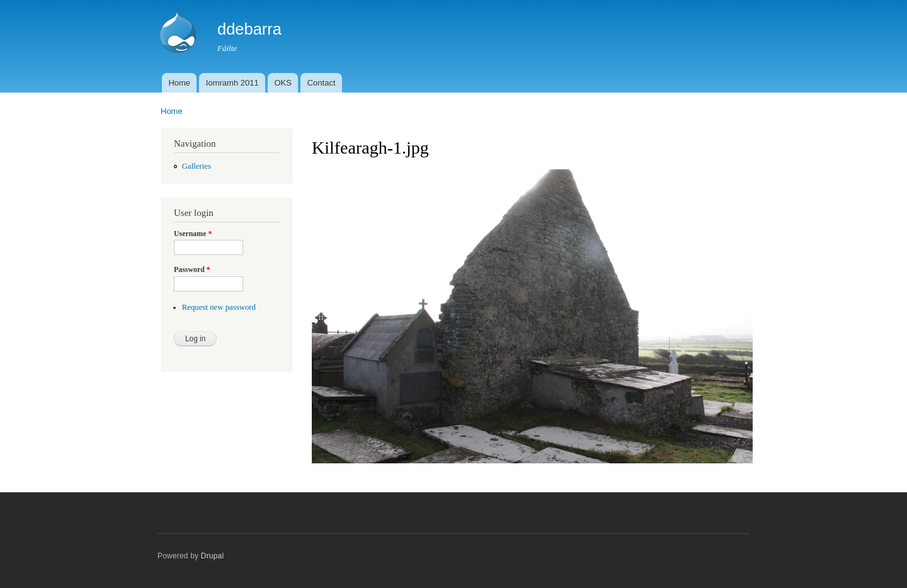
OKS (282, 83)
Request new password (219, 307)
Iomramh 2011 (232, 83)
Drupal (213, 556)
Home (179, 83)
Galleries (197, 166)
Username (193, 234)
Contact (322, 83)
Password (192, 269)
